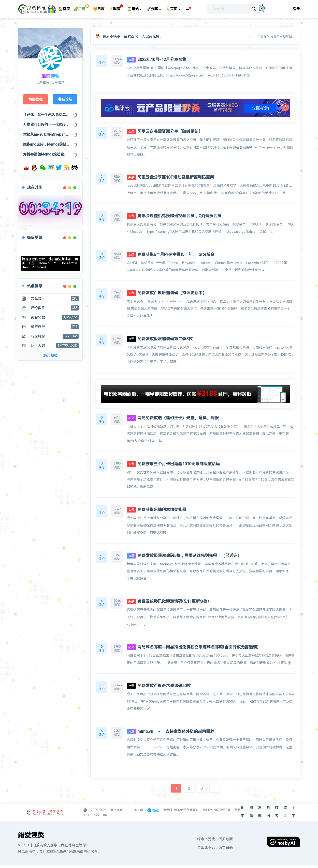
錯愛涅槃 (31, 835)
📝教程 (114, 9)
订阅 (277, 812)
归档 (268, 812)
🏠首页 (64, 9)
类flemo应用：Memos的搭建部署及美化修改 (46, 144)
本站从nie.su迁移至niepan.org (46, 134)
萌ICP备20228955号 (216, 810)
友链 (260, 812)
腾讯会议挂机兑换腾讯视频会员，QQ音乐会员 (174, 216)
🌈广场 (79, 9)
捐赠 (251, 812)
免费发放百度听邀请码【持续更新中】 (167, 293)
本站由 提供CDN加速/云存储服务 (166, 810)
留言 (285, 812)
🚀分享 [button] (154, 9)
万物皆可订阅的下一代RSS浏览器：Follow (46, 125)
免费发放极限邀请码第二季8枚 (160, 339)
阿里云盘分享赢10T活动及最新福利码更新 (170, 177)
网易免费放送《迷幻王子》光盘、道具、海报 (173, 418)
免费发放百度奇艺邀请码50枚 (159, 686)
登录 (297, 9)
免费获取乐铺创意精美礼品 (156, 510)
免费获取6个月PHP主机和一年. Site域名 (171, 254)
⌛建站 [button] (135, 9)
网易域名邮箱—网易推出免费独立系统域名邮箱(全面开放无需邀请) (193, 647)
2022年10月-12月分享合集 (156, 60)
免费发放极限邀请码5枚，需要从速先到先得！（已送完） (184, 556)
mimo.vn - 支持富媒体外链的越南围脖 (170, 731)
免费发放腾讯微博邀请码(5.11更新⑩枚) (168, 601)
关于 (294, 812)
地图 (243, 812)
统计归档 (50, 355)
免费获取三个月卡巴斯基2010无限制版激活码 (173, 464)
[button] (187, 9)
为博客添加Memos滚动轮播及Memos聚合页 (46, 154)
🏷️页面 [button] (174, 9)
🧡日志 (99, 9)
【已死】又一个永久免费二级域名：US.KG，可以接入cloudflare (46, 115)
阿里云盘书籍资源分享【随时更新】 (165, 131)
